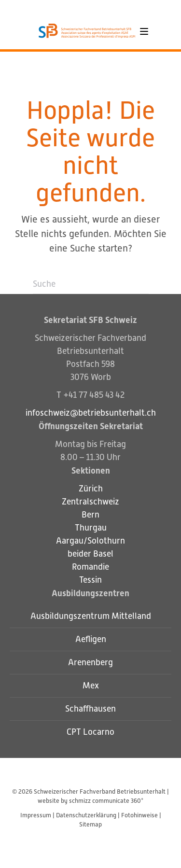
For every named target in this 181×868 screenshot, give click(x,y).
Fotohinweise (139, 815)
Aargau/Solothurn (90, 541)
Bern (90, 515)
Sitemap (90, 824)
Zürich (91, 489)
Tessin (90, 580)
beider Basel (90, 554)
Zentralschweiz (90, 502)
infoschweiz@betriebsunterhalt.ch (91, 413)
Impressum (36, 815)
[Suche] (91, 284)
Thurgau (91, 528)
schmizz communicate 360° (106, 801)
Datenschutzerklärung (86, 815)
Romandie (90, 567)
